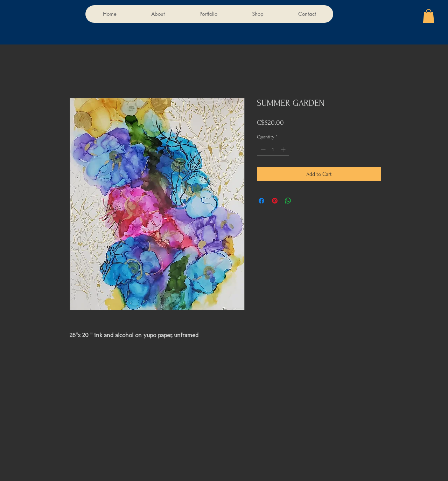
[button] (429, 16)
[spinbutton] (273, 149)
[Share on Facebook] (261, 201)
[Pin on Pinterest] (275, 201)
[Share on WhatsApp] (288, 201)
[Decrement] (262, 149)
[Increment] (284, 149)
